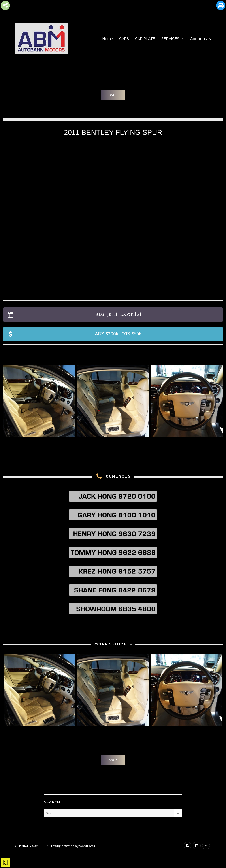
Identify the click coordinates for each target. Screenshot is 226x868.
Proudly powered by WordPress (72, 846)
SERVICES (170, 39)
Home (108, 39)
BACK (113, 95)
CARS (124, 39)
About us (198, 39)
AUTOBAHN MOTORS (30, 846)
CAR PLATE (145, 39)
